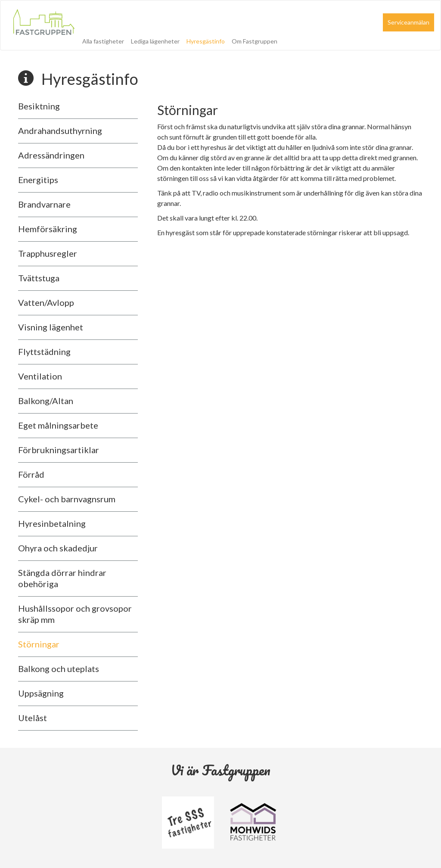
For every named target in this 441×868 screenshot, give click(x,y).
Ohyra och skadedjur (58, 548)
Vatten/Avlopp (46, 302)
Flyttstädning (44, 352)
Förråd (31, 474)
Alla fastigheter (103, 41)
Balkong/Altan (46, 401)
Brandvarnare (44, 204)
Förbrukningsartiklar (59, 450)
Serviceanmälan (408, 22)
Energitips (38, 180)
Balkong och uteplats (59, 669)
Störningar (39, 644)
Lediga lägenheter (155, 41)
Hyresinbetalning (52, 523)
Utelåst (33, 718)
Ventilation (40, 376)
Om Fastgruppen (255, 41)
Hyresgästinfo (206, 41)
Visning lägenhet (51, 327)
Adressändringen (51, 155)
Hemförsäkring (48, 229)
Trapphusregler (48, 253)
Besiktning (39, 106)
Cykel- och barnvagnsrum (67, 499)
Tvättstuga (39, 278)
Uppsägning (41, 693)
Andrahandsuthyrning (60, 131)
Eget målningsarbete (58, 425)
